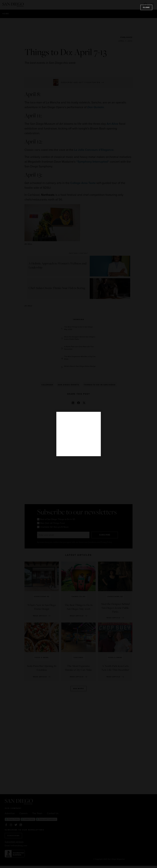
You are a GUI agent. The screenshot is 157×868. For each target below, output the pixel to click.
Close (146, 7)
